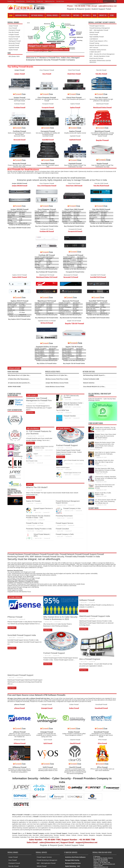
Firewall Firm (11, 1)
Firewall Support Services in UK (72, 473)
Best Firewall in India (32, 461)
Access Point (66, 15)
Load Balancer (94, 39)
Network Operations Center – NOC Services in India (74, 404)
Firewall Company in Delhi (65, 534)
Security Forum (60, 1)
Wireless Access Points (53, 372)
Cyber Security (32, 395)
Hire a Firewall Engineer (90, 659)
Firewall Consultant (62, 529)
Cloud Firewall (94, 35)
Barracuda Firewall (14, 43)
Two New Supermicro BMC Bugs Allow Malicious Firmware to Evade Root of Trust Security (105, 470)
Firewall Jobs (40, 1)
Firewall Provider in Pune (35, 523)
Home (11, 15)
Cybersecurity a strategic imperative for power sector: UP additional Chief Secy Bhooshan (106, 478)
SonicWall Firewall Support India (22, 635)
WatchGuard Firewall (102, 104)
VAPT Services (94, 48)
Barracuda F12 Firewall (71, 275)
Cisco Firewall (13, 28)
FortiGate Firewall (19, 104)
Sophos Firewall (13, 39)
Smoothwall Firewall (101, 704)
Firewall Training (31, 1)
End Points (87, 15)
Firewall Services (53, 15)
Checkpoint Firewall (14, 30)
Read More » (31, 412)
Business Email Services (73, 863)
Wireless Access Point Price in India (57, 379)
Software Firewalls (64, 428)
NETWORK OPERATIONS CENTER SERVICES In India (44, 447)
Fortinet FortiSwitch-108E (91, 379)
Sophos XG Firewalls (33, 501)
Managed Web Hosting (72, 860)
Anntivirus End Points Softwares (75, 857)
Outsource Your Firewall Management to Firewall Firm (39, 399)
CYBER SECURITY (95, 52)
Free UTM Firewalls (33, 428)
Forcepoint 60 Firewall (75, 229)
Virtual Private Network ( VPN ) (99, 41)
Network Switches (89, 372)
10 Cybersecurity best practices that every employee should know (29, 383)
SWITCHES (77, 15)
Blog (95, 15)
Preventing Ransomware (64, 516)
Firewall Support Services (97, 26)
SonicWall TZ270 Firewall (98, 275)
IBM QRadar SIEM (14, 56)
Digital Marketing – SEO (73, 866)
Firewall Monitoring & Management (100, 28)
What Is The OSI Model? (37, 487)
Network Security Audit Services (99, 45)
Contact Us (103, 15)
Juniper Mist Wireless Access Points (57, 383)
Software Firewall (38, 15)
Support (36, 454)
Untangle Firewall (47, 704)
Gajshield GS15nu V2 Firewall (47, 321)
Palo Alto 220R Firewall (101, 183)
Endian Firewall (74, 704)
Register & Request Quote (78, 9)
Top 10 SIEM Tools (63, 410)
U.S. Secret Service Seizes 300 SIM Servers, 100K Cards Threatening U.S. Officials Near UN (105, 501)
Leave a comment (77, 407)
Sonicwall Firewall (14, 45)
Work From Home (13, 372)
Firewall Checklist (70, 416)
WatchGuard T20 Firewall (47, 275)
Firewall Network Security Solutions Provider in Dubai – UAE (38, 517)
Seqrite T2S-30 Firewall (74, 321)
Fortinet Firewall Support (67, 445)
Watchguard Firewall (15, 41)
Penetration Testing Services (98, 50)
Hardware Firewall (22, 15)
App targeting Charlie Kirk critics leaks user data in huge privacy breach (104, 462)
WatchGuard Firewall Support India (95, 616)
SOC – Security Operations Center (100, 56)
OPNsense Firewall (19, 740)
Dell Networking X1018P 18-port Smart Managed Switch (100, 375)
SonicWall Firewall (48, 136)
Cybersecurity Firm (50, 1)
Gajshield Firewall (14, 48)
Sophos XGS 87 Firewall (20, 275)
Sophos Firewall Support (63, 467)
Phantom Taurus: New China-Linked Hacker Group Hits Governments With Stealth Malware (105, 436)
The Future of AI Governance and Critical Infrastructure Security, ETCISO (105, 486)
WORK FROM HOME (14, 387)
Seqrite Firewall (13, 50)
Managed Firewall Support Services (42, 46)
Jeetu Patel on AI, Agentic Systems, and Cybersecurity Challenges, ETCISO (105, 454)
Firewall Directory (20, 1)
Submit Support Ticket (101, 9)
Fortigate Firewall (14, 35)
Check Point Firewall (74, 70)
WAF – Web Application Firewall (99, 30)
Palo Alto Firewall (14, 32)
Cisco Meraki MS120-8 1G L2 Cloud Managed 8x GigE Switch (102, 387)
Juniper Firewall (13, 26)
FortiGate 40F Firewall (47, 229)
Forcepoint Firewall (14, 37)
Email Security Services (96, 58)
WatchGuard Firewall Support (20, 675)
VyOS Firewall (48, 740)
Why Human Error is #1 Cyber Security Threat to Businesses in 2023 (29, 375)
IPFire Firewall (102, 740)
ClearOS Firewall (75, 740)
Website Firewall (94, 32)
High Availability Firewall (97, 37)
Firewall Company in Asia (72, 508)
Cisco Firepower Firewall (47, 70)
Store (112, 15)
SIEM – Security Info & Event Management (102, 54)
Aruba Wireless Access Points (55, 387)
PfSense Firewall (15, 617)
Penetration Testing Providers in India (39, 529)
